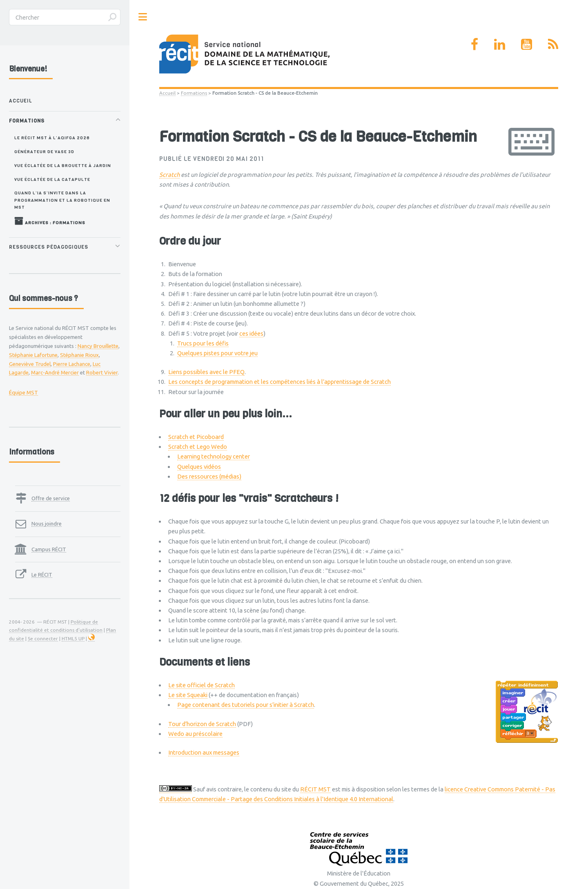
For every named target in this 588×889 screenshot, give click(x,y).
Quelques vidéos (199, 467)
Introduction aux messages (204, 752)
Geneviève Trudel (30, 364)
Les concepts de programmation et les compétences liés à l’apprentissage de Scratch (280, 382)
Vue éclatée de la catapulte (52, 179)
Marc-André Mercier (55, 372)
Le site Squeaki (188, 695)
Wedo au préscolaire (195, 734)
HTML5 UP (73, 638)
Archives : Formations (50, 221)
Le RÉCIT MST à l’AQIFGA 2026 (52, 138)
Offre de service (51, 498)
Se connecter (43, 638)
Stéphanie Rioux (79, 355)
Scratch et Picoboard (196, 437)
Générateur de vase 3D (44, 152)
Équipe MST (23, 392)
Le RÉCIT (42, 575)
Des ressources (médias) (209, 476)
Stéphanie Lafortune (33, 355)
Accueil (167, 93)
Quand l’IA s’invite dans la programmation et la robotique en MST (62, 200)
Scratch (169, 175)
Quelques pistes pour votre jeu (217, 353)
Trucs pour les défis (203, 343)
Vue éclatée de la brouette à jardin (63, 165)
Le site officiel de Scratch (202, 685)
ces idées (251, 333)
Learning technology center (214, 456)
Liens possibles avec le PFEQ (206, 372)
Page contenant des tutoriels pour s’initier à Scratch (246, 705)
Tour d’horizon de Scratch (202, 724)
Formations (194, 93)
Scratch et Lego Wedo (198, 447)
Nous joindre (47, 524)
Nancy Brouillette (98, 346)
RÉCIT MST (315, 789)
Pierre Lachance (72, 364)
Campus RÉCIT (49, 549)
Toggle (143, 17)
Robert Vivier (102, 372)
